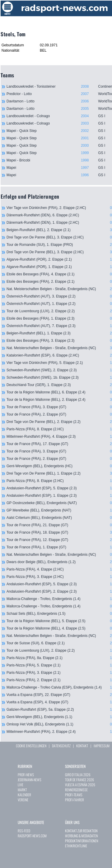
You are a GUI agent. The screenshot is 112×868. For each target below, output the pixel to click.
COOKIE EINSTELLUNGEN (31, 746)
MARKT (22, 790)
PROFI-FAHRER (74, 800)
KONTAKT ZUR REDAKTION (81, 831)
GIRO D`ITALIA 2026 (78, 775)
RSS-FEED (24, 831)
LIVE (21, 785)
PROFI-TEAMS (74, 795)
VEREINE (23, 800)
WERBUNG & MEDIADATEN (81, 836)
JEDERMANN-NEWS (30, 780)
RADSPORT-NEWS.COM (32, 836)
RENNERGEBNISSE (76, 790)
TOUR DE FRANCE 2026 (79, 780)
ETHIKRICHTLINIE (76, 846)
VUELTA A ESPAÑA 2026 (80, 785)
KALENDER (24, 795)
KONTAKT (82, 746)
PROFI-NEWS (26, 775)
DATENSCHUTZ (61, 746)
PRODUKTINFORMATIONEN (82, 841)
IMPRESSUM (102, 746)
